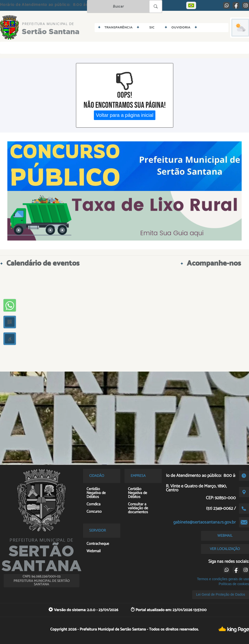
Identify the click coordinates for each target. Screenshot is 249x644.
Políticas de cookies (234, 584)
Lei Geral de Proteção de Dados (221, 594)
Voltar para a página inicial (125, 115)
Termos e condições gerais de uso (223, 579)
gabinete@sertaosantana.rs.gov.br (205, 522)
